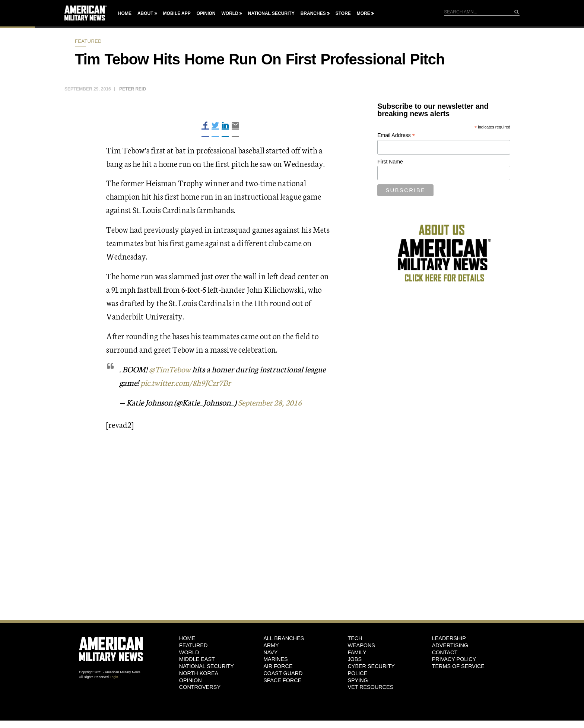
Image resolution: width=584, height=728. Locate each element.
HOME (187, 638)
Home (125, 13)
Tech (355, 638)
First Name (390, 162)
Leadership (449, 638)
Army (271, 645)
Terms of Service (458, 666)
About (145, 13)
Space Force (282, 680)
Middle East (197, 659)
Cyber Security (371, 666)
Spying (358, 680)
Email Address (396, 135)
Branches (313, 13)
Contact (445, 652)
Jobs (355, 659)
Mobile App (177, 13)
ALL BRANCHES (284, 638)
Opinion (206, 13)
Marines (276, 659)
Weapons (361, 645)
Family (357, 652)
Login (114, 677)
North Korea (199, 673)
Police (357, 673)
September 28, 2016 (272, 402)
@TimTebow (170, 369)
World (230, 13)
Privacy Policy (454, 659)
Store (343, 13)
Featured (88, 41)
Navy (270, 652)
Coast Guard (283, 673)
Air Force (278, 666)
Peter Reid (133, 89)
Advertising (450, 645)
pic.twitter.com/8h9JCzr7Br (188, 382)
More (364, 13)
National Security (271, 13)
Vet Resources (370, 687)
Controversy (200, 687)
